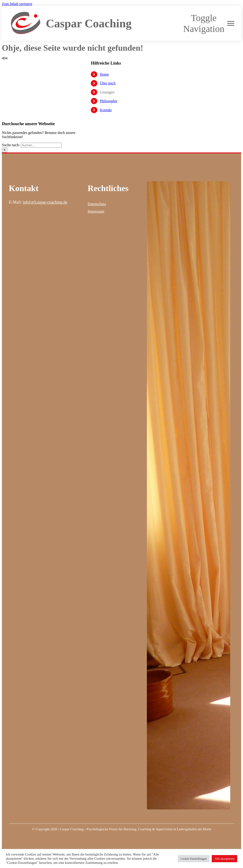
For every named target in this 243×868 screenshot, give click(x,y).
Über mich (108, 83)
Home (104, 74)
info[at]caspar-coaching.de (45, 202)
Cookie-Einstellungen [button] (194, 859)
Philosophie (109, 101)
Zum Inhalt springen (17, 4)
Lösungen (107, 92)
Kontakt (106, 110)
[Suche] (5, 150)
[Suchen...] (41, 145)
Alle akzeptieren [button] (224, 859)
